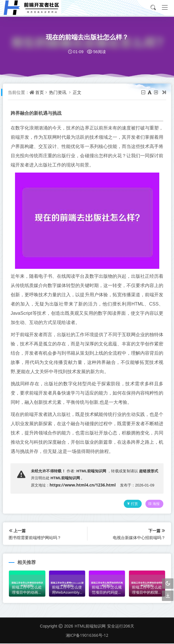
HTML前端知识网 (91, 471)
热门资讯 (59, 92)
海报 (153, 504)
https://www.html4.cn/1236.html (84, 485)
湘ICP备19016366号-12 (87, 635)
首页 (40, 92)
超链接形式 (148, 471)
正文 (78, 92)
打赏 (131, 504)
